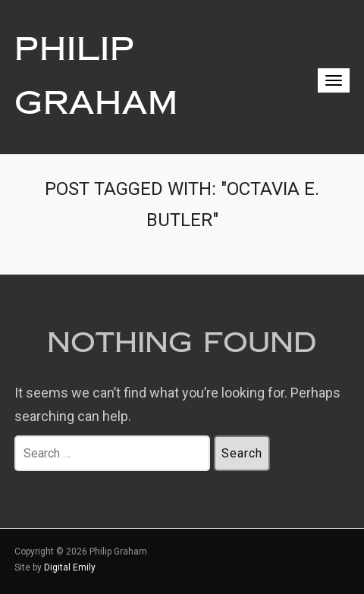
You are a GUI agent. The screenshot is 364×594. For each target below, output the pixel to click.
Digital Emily (70, 567)
